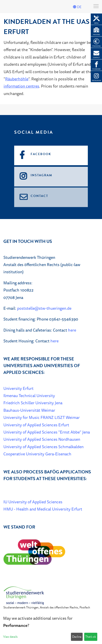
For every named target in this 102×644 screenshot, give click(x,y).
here (72, 330)
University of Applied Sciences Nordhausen (42, 439)
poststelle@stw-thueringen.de (44, 308)
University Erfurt (18, 388)
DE (77, 7)
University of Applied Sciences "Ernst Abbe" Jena (47, 432)
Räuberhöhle (17, 79)
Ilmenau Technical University (29, 395)
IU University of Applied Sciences (33, 502)
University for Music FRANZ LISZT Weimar (42, 417)
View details (10, 637)
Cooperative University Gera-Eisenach (37, 454)
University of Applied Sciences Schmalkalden (43, 447)
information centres (21, 86)
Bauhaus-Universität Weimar (29, 410)
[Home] (24, 595)
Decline (77, 637)
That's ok (91, 637)
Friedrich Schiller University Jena (33, 403)
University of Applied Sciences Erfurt (36, 425)
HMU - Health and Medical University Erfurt (43, 509)
